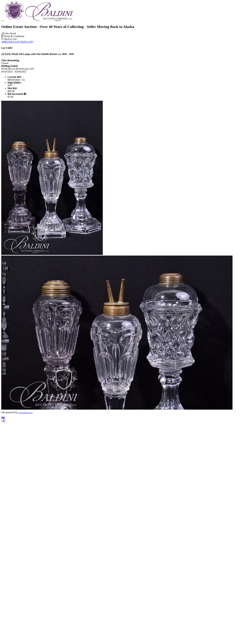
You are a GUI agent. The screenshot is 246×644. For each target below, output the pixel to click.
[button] (4, 262)
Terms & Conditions (13, 36)
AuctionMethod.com (25, 413)
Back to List (9, 39)
